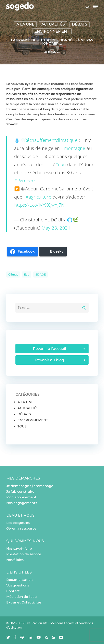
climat (13, 274)
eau (27, 274)
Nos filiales (15, 560)
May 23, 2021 (56, 228)
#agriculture (38, 197)
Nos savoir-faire (19, 548)
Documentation (19, 580)
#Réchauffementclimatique (49, 140)
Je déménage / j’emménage (30, 486)
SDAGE (41, 274)
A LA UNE (25, 24)
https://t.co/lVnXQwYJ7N (39, 205)
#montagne (73, 148)
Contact (13, 591)
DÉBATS (80, 24)
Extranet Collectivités (24, 602)
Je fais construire (20, 492)
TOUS (22, 426)
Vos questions (18, 585)
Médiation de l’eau (22, 597)
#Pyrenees (25, 180)
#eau (61, 164)
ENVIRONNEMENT (52, 31)
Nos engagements (22, 503)
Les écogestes (18, 523)
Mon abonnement (21, 497)
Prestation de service (24, 554)
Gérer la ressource (21, 528)
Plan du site (40, 623)
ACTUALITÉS (53, 24)
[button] (95, 6)
